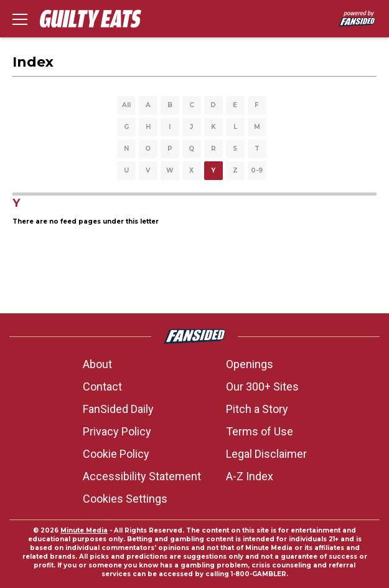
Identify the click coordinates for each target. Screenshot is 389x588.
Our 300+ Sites (262, 386)
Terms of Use (260, 431)
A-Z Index (250, 476)
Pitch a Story (257, 409)
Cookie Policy (116, 454)
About (97, 364)
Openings (250, 364)
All (126, 105)
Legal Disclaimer (266, 454)
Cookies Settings (125, 499)
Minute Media (84, 530)
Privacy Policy (117, 431)
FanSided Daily (118, 409)
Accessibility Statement (142, 476)
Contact (102, 386)
